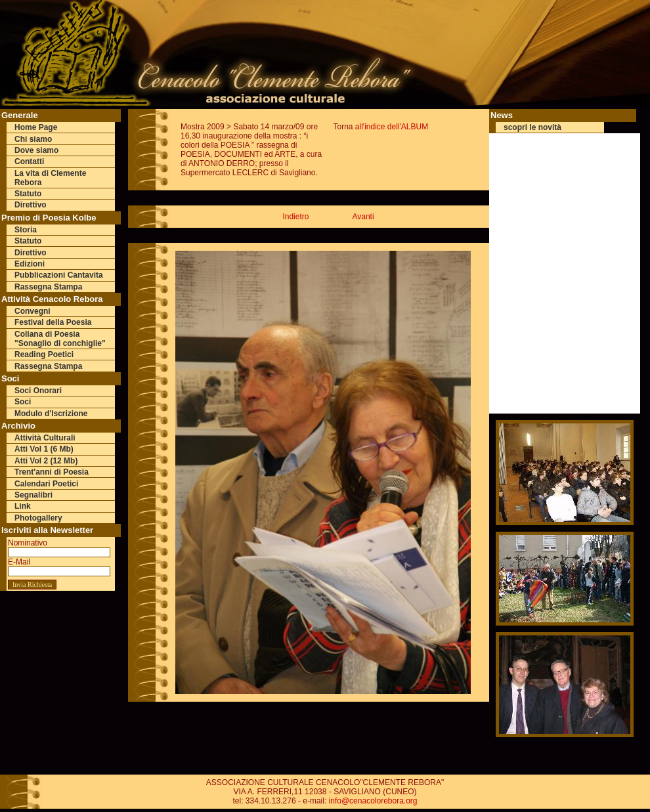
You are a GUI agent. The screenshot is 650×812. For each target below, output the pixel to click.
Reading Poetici (44, 354)
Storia (26, 230)
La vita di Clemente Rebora (50, 178)
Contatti (29, 161)
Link (23, 506)
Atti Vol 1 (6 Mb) (44, 449)
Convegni (32, 311)
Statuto (28, 194)
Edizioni (30, 264)
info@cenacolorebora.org (373, 801)
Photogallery (38, 518)
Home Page (36, 127)
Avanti (363, 217)
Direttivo (31, 205)
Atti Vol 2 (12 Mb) (46, 461)
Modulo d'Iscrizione (51, 414)
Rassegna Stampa (48, 287)
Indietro (295, 217)
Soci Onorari (38, 391)
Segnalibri (33, 495)
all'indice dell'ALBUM (392, 127)
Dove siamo (36, 150)
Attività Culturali (45, 438)
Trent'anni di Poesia (52, 472)
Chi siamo (33, 139)
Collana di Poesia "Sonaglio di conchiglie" (60, 339)
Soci (23, 402)
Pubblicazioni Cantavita (59, 275)
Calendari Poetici (46, 484)
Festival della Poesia (53, 322)
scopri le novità (532, 127)
